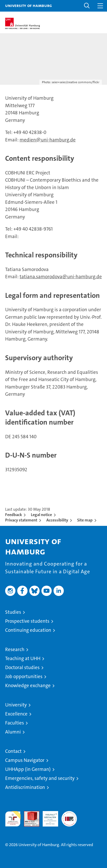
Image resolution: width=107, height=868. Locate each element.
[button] (87, 6)
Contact (13, 751)
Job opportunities (24, 676)
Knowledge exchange (28, 685)
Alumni (13, 732)
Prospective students (27, 621)
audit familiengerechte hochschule (13, 819)
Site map (85, 520)
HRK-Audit (48, 816)
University (16, 705)
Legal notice (41, 515)
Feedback (14, 515)
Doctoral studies (22, 667)
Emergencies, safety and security (40, 778)
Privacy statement (21, 520)
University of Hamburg (29, 5)
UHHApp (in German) (28, 769)
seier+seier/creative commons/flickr (75, 82)
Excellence (16, 714)
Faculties (15, 723)
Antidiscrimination (25, 787)
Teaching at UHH (23, 658)
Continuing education (28, 630)
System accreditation (69, 816)
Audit (29, 814)
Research (15, 649)
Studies (13, 612)
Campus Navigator (25, 760)
